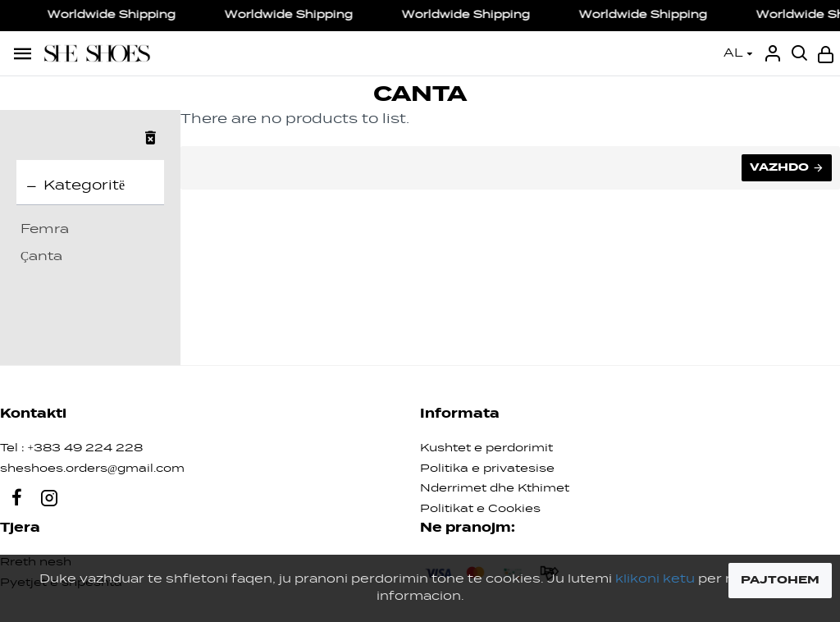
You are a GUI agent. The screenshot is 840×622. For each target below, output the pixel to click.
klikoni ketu (655, 579)
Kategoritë (84, 186)
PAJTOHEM (780, 580)
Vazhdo (779, 167)
